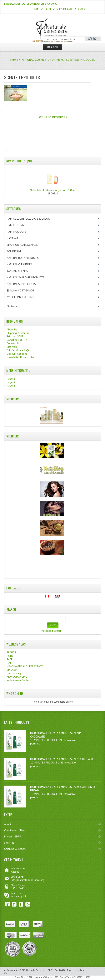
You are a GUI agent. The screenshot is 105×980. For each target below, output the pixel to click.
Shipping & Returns (18, 333)
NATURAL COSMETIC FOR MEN (42, 60)
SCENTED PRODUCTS (53, 116)
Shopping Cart (64, 9)
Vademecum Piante (18, 680)
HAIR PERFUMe (19, 225)
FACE (10, 659)
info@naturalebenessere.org (28, 880)
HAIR (10, 663)
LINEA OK (12, 670)
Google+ (28, 904)
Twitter (14, 904)
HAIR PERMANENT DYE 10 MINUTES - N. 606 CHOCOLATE (56, 735)
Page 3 (11, 382)
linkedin (8, 904)
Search (11, 610)
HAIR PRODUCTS (20, 232)
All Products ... (15, 306)
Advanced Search (52, 631)
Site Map (12, 347)
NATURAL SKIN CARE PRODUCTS (29, 277)
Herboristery (14, 673)
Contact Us (13, 343)
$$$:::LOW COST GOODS (24, 290)
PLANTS (11, 652)
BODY (10, 656)
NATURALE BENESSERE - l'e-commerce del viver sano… (31, 4)
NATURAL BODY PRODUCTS (27, 258)
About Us (12, 329)
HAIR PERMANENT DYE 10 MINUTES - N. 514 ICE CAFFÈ (62, 759)
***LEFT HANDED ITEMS (24, 297)
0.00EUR (82, 9)
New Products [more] (21, 161)
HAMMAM (16, 238)
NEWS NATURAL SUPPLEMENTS (25, 666)
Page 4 (11, 386)
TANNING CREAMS (21, 271)
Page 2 (11, 379)
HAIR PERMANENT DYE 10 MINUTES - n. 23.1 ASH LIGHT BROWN (63, 789)
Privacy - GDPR (15, 336)
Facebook (21, 904)
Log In (48, 9)
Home (36, 9)
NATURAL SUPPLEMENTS (25, 284)
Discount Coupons (17, 354)
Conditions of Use (17, 340)
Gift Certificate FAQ (18, 350)
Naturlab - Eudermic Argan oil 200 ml (53, 179)
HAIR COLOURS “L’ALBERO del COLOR (32, 219)
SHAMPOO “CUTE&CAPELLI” (27, 245)
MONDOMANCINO (17, 677)
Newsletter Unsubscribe (20, 357)
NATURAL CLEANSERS (22, 264)
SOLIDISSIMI (17, 251)
